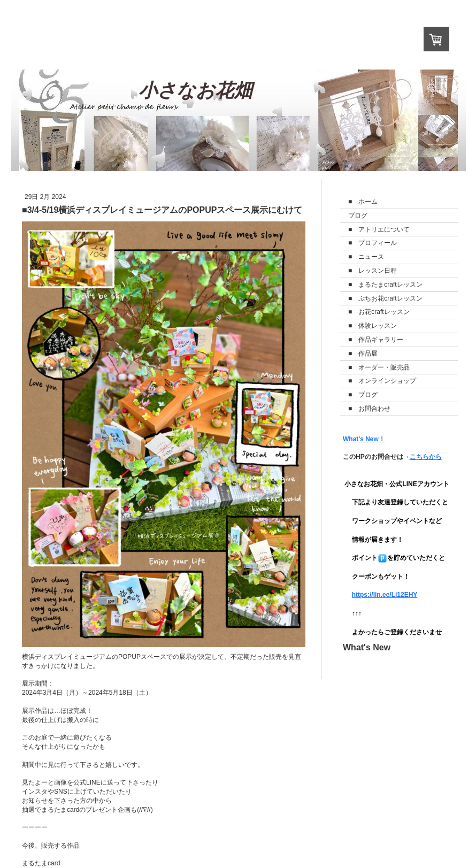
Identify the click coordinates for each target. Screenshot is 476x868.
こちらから (426, 457)
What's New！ (364, 439)
